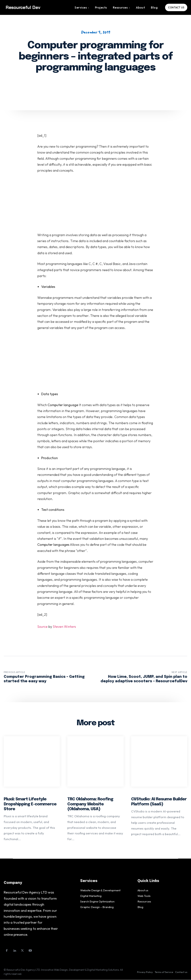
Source (42, 627)
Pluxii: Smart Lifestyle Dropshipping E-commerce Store (30, 804)
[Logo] (27, 8)
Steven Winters (64, 627)
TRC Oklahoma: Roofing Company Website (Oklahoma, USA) (90, 804)
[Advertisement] (95, 205)
